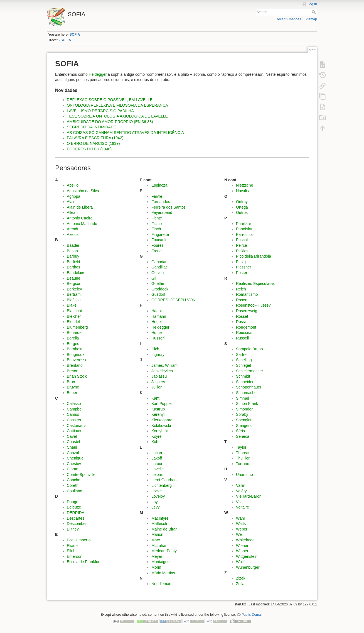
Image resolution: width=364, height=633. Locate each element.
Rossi (241, 322)
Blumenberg (77, 327)
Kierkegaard (162, 420)
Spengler (244, 420)
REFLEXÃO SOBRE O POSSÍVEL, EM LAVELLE (110, 100)
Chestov (74, 464)
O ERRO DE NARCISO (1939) (93, 143)
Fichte (157, 218)
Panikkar (244, 224)
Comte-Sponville (81, 475)
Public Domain (253, 615)
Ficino (157, 224)
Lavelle (158, 469)
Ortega (242, 207)
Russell (242, 338)
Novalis (242, 191)
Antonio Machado (82, 224)
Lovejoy (158, 496)
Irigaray (158, 355)
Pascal (242, 240)
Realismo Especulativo (256, 283)
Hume (157, 333)
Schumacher (247, 393)
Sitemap (311, 19)
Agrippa (73, 196)
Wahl (240, 518)
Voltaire (243, 507)
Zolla (240, 584)
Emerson (75, 556)
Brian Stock (77, 376)
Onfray (242, 202)
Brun (71, 382)
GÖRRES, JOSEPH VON (174, 300)
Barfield (73, 262)
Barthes (73, 267)
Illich (155, 349)
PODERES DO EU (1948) (89, 149)
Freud (157, 251)
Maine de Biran (164, 529)
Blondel (73, 322)
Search (314, 12)
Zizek (241, 578)
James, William (164, 365)
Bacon (72, 251)
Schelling (244, 360)
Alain (71, 202)
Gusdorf (158, 294)
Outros (242, 212)
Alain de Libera (80, 207)
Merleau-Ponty (164, 551)
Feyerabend (162, 212)
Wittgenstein (247, 556)
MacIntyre (160, 518)
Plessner (244, 267)
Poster (242, 273)
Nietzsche (244, 185)
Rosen (242, 300)
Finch (156, 229)
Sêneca (243, 436)
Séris (240, 431)
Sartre (241, 355)
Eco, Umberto (79, 540)
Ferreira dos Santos (169, 207)
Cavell (72, 436)
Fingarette (160, 234)
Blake (72, 305)
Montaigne (160, 562)
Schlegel (244, 365)
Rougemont (246, 327)
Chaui (72, 447)
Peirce (242, 245)
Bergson (74, 283)
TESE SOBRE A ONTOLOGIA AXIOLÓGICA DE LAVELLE (117, 116)
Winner (242, 551)
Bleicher (74, 316)
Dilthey (73, 529)
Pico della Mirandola (254, 256)
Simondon (245, 409)
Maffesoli (159, 524)
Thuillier (243, 458)
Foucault (159, 240)
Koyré (157, 436)
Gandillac (159, 267)
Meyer (157, 556)
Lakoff (157, 458)
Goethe (158, 283)
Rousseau (245, 333)
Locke (157, 491)
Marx (156, 540)
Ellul (70, 551)
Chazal (73, 453)
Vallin (241, 485)
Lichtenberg (162, 485)
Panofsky (244, 229)
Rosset (242, 316)
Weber (242, 529)
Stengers (244, 426)
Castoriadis (77, 426)
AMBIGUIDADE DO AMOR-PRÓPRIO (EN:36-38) (110, 122)
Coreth (73, 485)
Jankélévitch (162, 371)
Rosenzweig (247, 311)
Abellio (73, 185)
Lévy (156, 507)
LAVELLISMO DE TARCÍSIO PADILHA (100, 111)
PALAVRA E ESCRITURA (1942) (95, 138)
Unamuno (244, 475)
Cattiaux (74, 431)
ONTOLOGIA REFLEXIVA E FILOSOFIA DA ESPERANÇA (117, 105)
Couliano (74, 491)
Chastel (73, 442)
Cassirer (74, 420)
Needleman (161, 584)
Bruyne (73, 387)
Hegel (157, 322)
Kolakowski (161, 426)
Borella (73, 338)
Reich (241, 289)
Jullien (157, 387)
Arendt (72, 229)
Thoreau (243, 453)
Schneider (245, 382)
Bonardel (75, 333)
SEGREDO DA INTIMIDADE (91, 127)
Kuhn (156, 442)
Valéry (241, 491)
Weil (240, 534)
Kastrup (158, 409)
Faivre (157, 196)
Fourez (158, 245)
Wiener (242, 546)
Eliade (72, 546)
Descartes (76, 518)
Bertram (74, 294)
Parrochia (244, 234)
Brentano (75, 365)
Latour (157, 464)
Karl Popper (162, 404)
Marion (157, 534)
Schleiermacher (249, 371)
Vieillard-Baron (249, 496)
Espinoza (159, 185)
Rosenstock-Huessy (253, 305)
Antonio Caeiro (80, 218)
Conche (73, 480)
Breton (72, 371)
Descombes (77, 524)
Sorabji (242, 414)
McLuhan (159, 546)
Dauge (72, 502)
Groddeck (160, 289)
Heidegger (98, 74)
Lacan (157, 453)
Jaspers (158, 382)
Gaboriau (159, 262)
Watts (241, 524)
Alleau (72, 212)
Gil (154, 278)
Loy (155, 502)
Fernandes (161, 202)
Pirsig (241, 262)
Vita (239, 502)
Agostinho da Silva (83, 191)
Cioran (72, 469)
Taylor (241, 447)
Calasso (74, 404)
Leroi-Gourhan (164, 480)
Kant (155, 398)
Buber (72, 393)
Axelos (73, 234)
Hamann (159, 316)
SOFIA (75, 35)
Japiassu (159, 376)
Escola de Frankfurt (84, 562)
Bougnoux (76, 355)
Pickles (242, 251)
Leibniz (158, 475)
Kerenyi (158, 414)
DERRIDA (76, 513)
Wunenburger (248, 567)
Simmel (243, 398)
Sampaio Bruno (249, 349)
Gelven (158, 273)
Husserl (158, 338)
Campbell (75, 409)
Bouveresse (77, 360)
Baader (73, 245)
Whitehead (245, 540)
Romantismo (247, 294)
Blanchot (74, 311)
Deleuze (74, 507)
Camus (73, 414)
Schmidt (243, 376)
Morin (156, 567)
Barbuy (73, 256)
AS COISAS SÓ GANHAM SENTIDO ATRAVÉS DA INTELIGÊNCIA (125, 133)
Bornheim (75, 349)
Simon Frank (247, 404)
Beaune (73, 278)
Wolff (240, 562)
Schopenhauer (249, 387)
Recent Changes (288, 19)
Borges (73, 344)
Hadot (157, 311)
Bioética (74, 300)
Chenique (75, 458)
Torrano (243, 464)
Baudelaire (76, 273)
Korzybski (160, 431)
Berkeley (74, 289)
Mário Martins (163, 573)
